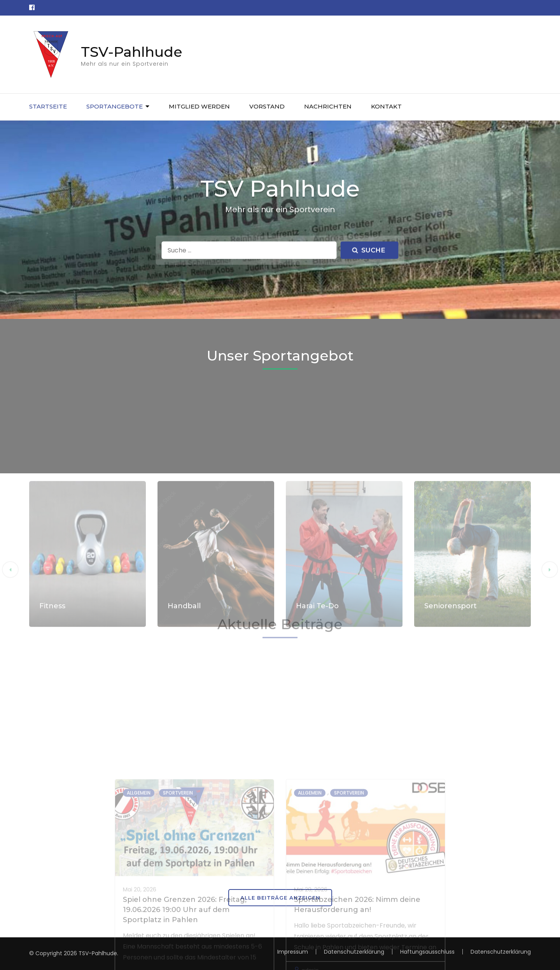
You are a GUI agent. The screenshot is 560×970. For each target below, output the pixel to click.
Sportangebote (115, 106)
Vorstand (267, 106)
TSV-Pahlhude (132, 52)
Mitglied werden (199, 106)
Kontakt (386, 106)
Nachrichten (328, 106)
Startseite (48, 106)
